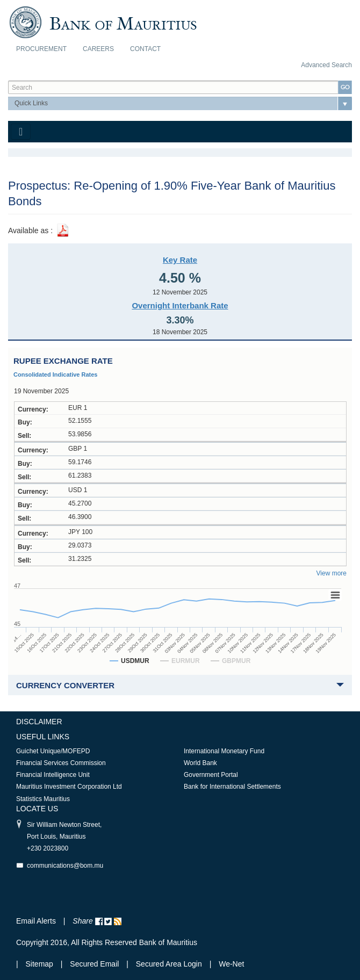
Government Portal (211, 775)
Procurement (41, 49)
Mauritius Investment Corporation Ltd (69, 787)
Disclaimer (39, 722)
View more (332, 573)
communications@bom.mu (65, 866)
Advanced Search (326, 65)
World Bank (200, 763)
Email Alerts (36, 921)
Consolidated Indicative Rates (55, 374)
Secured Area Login (169, 964)
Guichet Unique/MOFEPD (53, 751)
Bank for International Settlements (232, 787)
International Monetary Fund (224, 751)
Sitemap (41, 964)
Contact (145, 49)
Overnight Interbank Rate (180, 305)
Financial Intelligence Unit (53, 775)
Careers (98, 49)
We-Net (231, 964)
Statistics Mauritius (43, 799)
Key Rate (180, 260)
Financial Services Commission (61, 763)
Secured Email (94, 964)
